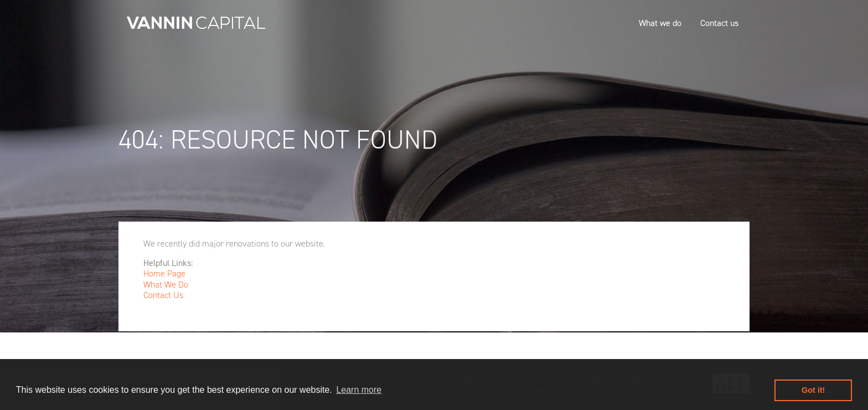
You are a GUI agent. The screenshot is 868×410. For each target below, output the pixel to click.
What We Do (166, 285)
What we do (660, 23)
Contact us (719, 23)
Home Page (164, 273)
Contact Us (163, 295)
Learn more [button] (359, 390)
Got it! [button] (813, 390)
